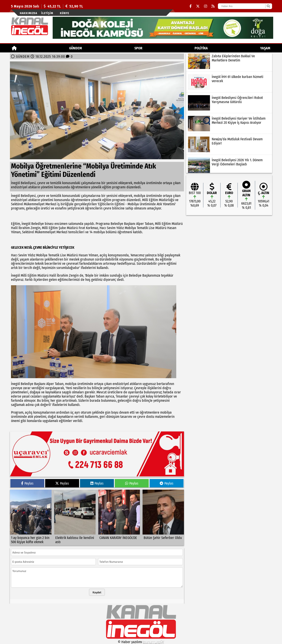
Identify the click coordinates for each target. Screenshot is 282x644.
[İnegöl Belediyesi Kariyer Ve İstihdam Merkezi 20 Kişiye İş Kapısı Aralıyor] (229, 124)
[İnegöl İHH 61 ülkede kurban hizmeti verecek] (229, 82)
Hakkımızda (29, 13)
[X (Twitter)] (198, 6)
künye (65, 13)
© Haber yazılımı (141, 642)
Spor (138, 48)
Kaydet (97, 592)
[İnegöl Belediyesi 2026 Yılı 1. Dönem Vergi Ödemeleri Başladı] (229, 165)
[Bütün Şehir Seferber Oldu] (163, 518)
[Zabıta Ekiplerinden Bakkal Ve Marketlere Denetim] (229, 61)
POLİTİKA (201, 48)
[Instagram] (206, 6)
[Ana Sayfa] (14, 48)
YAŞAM (265, 48)
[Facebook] (191, 6)
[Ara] (268, 6)
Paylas (27, 483)
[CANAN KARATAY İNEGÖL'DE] (119, 518)
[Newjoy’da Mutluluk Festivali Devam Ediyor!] (229, 144)
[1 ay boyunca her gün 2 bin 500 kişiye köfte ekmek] (31, 518)
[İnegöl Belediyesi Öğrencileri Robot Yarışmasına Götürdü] (229, 103)
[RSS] (213, 6)
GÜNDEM (76, 48)
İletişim (47, 13)
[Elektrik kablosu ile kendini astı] (75, 518)
